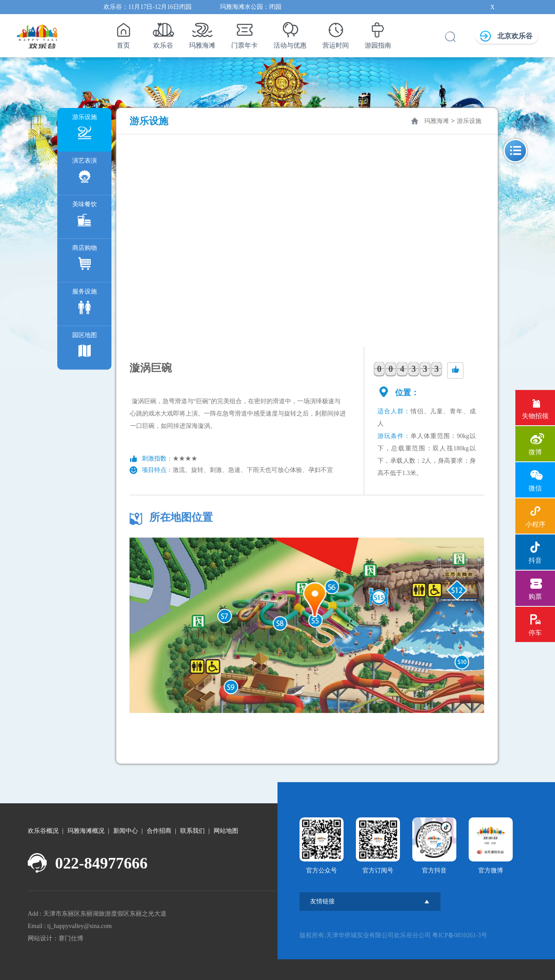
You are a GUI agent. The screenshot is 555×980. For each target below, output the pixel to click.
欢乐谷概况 (43, 831)
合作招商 (159, 831)
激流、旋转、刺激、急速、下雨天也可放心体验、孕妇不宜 (253, 470)
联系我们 (192, 831)
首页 (123, 33)
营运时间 (336, 33)
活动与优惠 (290, 33)
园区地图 (85, 347)
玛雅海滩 (202, 33)
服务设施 (85, 303)
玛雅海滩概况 (86, 831)
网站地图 (226, 831)
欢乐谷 (163, 33)
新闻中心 (126, 831)
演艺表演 (85, 173)
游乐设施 (85, 129)
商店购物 (85, 260)
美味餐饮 (85, 216)
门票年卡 (244, 33)
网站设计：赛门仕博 (55, 938)
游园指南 (378, 33)
